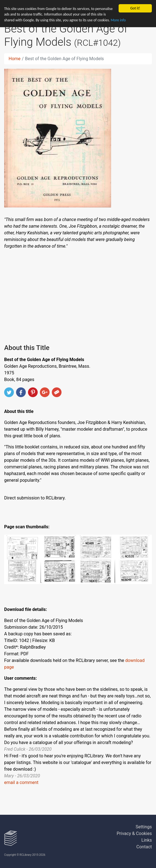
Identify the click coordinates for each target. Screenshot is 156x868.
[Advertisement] (78, 296)
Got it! (135, 8)
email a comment (21, 782)
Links (147, 840)
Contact (144, 847)
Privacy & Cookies (134, 833)
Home (15, 59)
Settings (144, 827)
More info (118, 20)
